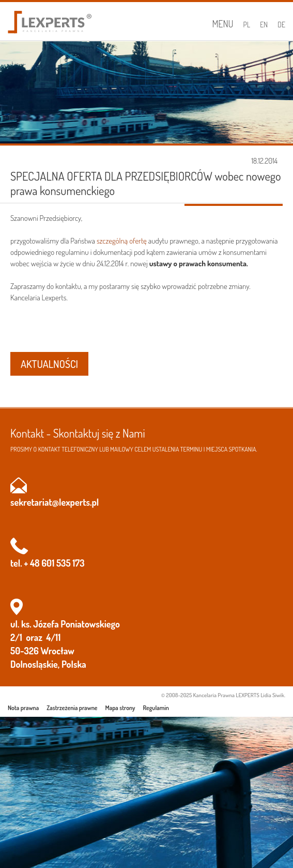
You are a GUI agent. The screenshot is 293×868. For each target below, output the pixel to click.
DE (281, 25)
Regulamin (156, 708)
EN (264, 25)
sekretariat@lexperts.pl (55, 502)
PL (247, 25)
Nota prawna (23, 708)
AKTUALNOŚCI (49, 364)
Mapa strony (120, 708)
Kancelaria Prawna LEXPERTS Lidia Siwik (239, 695)
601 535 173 (63, 563)
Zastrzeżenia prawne (72, 708)
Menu (222, 24)
